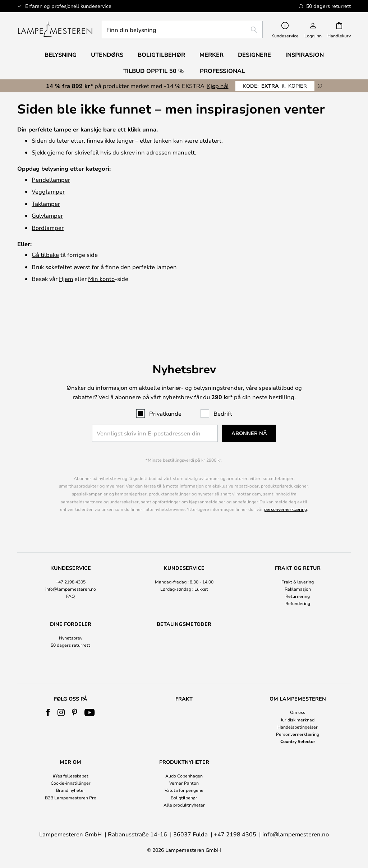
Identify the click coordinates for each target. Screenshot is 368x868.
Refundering (298, 572)
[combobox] (182, 29)
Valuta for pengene (184, 790)
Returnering (298, 565)
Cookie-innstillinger (71, 783)
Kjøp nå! (218, 86)
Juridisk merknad (298, 720)
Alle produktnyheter (184, 805)
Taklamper (46, 204)
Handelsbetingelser (298, 727)
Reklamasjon (298, 558)
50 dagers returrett (70, 614)
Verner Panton (184, 783)
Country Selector (298, 741)
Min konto (101, 279)
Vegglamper (48, 191)
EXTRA (275, 86)
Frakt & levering (298, 550)
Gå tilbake (45, 255)
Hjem (66, 279)
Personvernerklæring (298, 734)
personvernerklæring (286, 478)
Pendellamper (51, 179)
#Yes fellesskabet (71, 776)
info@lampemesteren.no (71, 558)
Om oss (298, 712)
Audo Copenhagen (184, 776)
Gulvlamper (47, 215)
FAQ (70, 565)
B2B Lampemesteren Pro (71, 798)
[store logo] (55, 29)
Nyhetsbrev (71, 607)
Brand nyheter (71, 790)
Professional (222, 71)
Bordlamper (48, 228)
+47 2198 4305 (71, 550)
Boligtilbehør (184, 798)
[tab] (70, 555)
